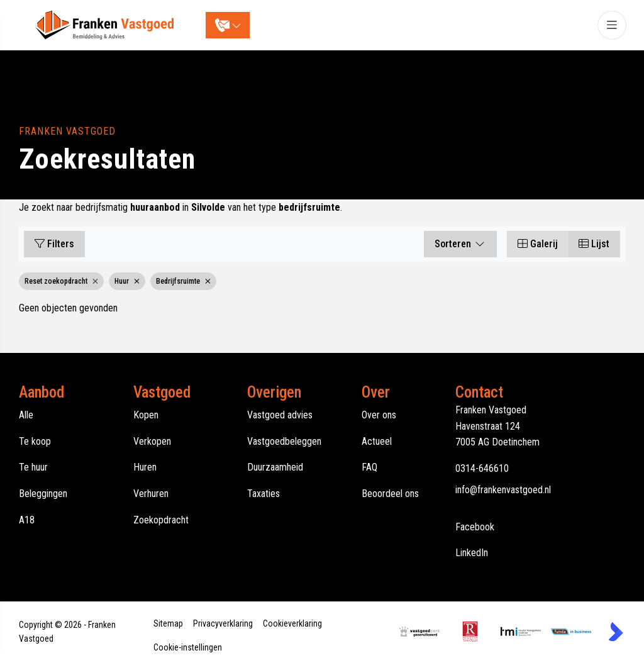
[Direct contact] (228, 25)
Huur (127, 281)
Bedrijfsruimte (183, 281)
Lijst (594, 244)
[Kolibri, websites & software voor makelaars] (616, 632)
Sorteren (460, 244)
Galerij (538, 244)
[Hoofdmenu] (611, 25)
